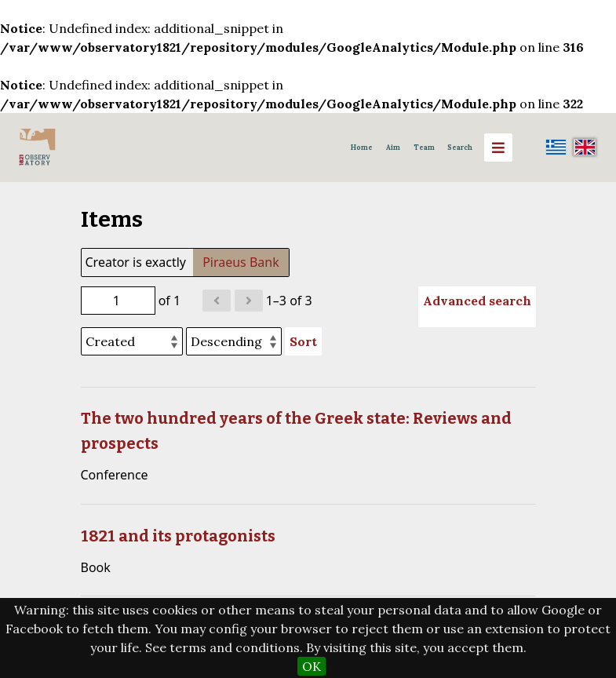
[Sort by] (132, 341)
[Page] (118, 301)
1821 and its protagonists (178, 536)
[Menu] (498, 148)
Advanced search (477, 301)
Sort (303, 341)
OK (312, 666)
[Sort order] (234, 341)
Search (460, 147)
